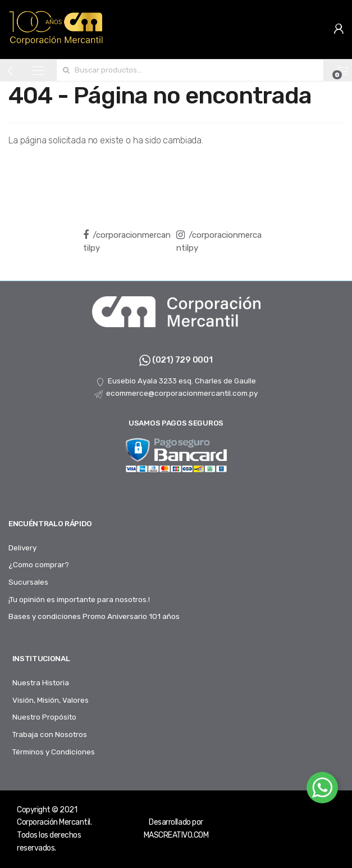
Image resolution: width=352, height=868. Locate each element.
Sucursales (28, 582)
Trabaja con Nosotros (50, 734)
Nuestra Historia (41, 682)
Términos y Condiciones (54, 752)
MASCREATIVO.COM (176, 835)
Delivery (22, 548)
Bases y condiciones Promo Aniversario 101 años (94, 616)
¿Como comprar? (39, 564)
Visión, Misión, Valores (51, 700)
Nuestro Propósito (44, 717)
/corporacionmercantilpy (127, 241)
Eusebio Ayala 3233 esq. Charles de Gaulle (176, 381)
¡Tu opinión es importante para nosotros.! (79, 599)
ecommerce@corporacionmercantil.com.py (176, 394)
